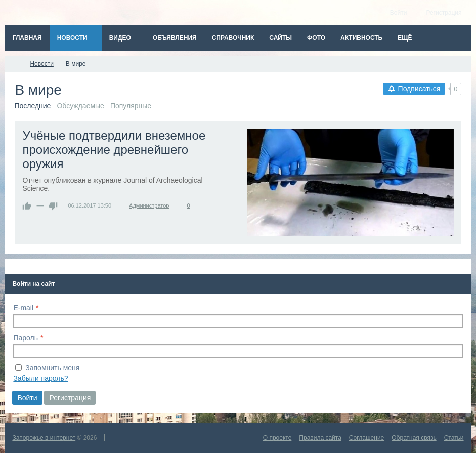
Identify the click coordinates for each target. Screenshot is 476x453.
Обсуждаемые (80, 106)
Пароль (26, 338)
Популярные (131, 106)
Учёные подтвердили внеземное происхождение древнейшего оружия (114, 150)
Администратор (149, 205)
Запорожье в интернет (44, 438)
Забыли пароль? (40, 378)
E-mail (23, 308)
